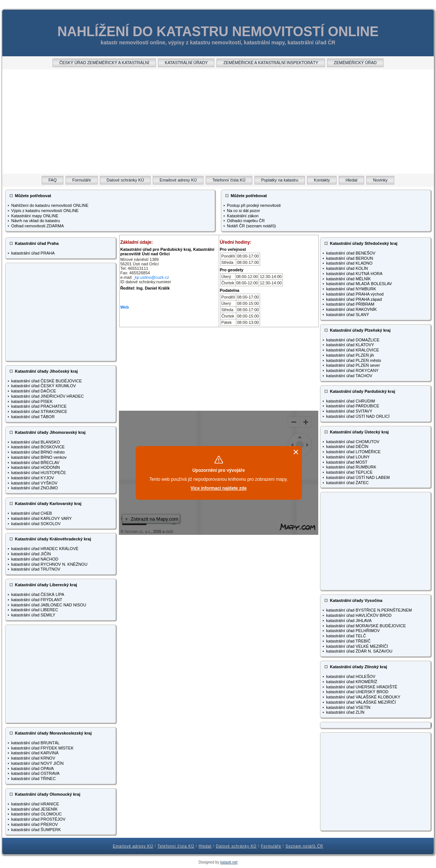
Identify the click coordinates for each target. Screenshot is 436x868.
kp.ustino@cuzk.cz (152, 277)
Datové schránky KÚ (236, 846)
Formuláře (271, 846)
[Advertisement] (218, 121)
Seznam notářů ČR (304, 846)
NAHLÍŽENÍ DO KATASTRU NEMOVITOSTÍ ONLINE (218, 31)
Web (125, 307)
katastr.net (229, 862)
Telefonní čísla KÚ (176, 846)
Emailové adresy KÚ (133, 846)
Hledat (205, 846)
